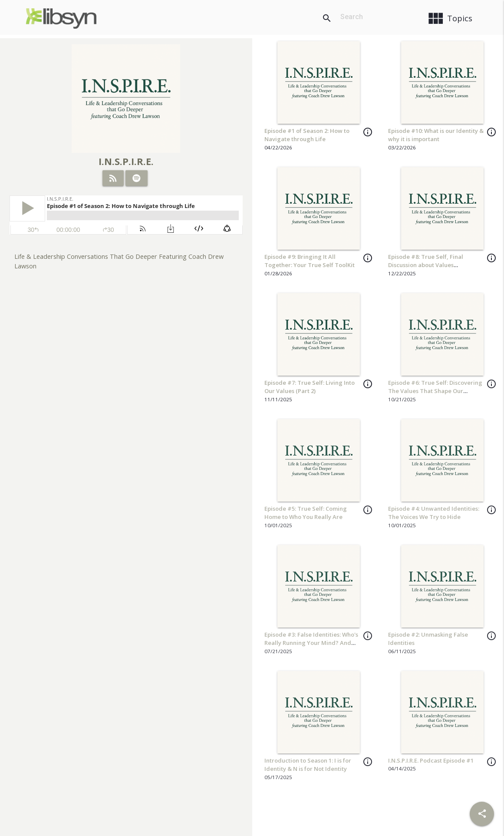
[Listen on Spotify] (137, 178)
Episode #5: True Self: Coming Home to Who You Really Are (306, 513)
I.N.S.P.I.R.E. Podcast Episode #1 (431, 760)
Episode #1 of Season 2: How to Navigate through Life (307, 135)
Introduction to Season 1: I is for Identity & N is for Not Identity (308, 765)
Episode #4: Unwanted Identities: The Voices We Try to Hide (434, 513)
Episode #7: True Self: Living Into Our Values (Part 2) (310, 387)
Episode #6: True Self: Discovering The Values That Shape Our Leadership (435, 391)
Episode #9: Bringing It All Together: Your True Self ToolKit (310, 261)
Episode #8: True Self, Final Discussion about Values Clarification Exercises (426, 265)
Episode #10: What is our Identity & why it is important (436, 135)
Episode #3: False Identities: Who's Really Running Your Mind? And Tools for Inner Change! (311, 643)
